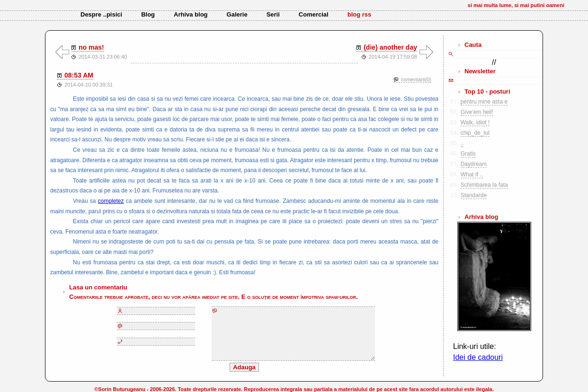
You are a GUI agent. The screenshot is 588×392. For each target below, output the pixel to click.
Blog (148, 14)
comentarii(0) (416, 79)
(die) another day (390, 47)
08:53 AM (79, 75)
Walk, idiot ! (475, 122)
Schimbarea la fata (484, 185)
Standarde (474, 195)
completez (111, 201)
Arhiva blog (191, 14)
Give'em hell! (477, 112)
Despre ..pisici (101, 14)
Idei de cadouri (478, 357)
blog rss (360, 14)
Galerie (237, 14)
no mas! (91, 47)
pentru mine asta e (484, 102)
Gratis (468, 154)
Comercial (314, 14)
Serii (273, 14)
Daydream (474, 164)
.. (462, 143)
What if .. (472, 174)
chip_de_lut (475, 133)
